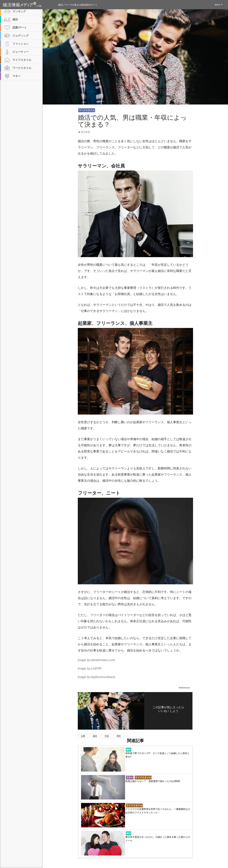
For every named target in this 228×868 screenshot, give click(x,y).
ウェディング (21, 36)
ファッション (21, 44)
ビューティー (21, 52)
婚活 (95, 736)
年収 (107, 736)
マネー (130, 778)
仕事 (83, 736)
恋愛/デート (20, 28)
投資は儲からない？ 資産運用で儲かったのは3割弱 (153, 781)
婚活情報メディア (29, 5)
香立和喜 (85, 132)
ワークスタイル (87, 110)
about (217, 5)
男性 (119, 736)
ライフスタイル (143, 778)
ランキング (19, 11)
